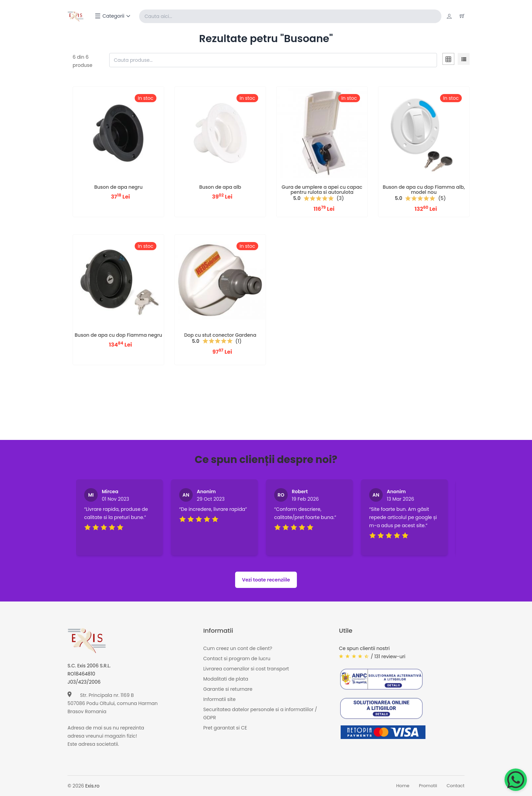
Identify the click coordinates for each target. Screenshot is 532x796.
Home (403, 786)
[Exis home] (75, 16)
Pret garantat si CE (225, 728)
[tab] (448, 60)
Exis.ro (92, 786)
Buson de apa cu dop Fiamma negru (118, 335)
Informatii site (219, 699)
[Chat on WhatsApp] (516, 780)
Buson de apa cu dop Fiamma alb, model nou (424, 190)
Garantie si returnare (228, 689)
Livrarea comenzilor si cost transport (246, 669)
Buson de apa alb (220, 187)
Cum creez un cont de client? (238, 648)
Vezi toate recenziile (266, 580)
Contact (455, 786)
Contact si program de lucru (237, 659)
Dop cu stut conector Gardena (220, 335)
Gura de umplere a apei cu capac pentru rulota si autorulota (322, 190)
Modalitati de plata (226, 679)
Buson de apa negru (119, 187)
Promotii (428, 786)
